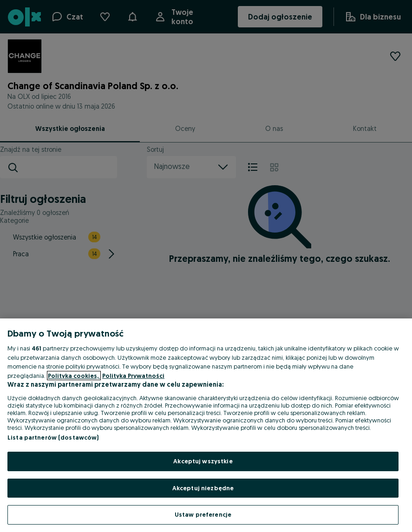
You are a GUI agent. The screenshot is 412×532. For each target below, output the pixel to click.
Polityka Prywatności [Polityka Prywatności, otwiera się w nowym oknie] (133, 376)
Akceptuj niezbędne (203, 488)
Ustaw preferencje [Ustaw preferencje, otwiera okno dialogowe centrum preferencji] (203, 514)
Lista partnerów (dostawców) (53, 437)
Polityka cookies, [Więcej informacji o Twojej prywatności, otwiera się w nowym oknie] (74, 376)
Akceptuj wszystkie (203, 461)
